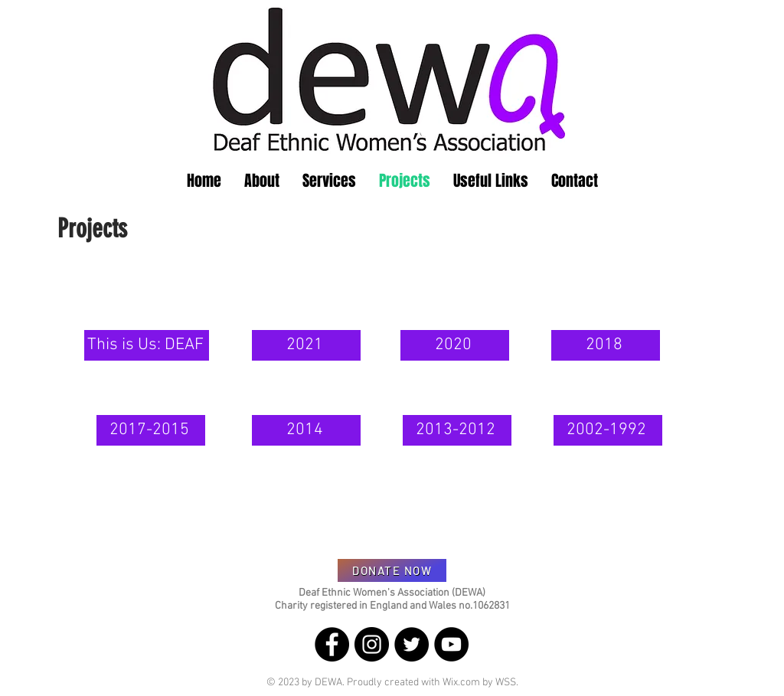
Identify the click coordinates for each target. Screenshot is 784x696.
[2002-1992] (608, 430)
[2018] (606, 345)
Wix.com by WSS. (480, 683)
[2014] (306, 430)
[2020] (455, 345)
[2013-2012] (457, 430)
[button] (262, 181)
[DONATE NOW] (392, 570)
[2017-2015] (151, 430)
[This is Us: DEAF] (147, 345)
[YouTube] (451, 644)
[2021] (306, 345)
